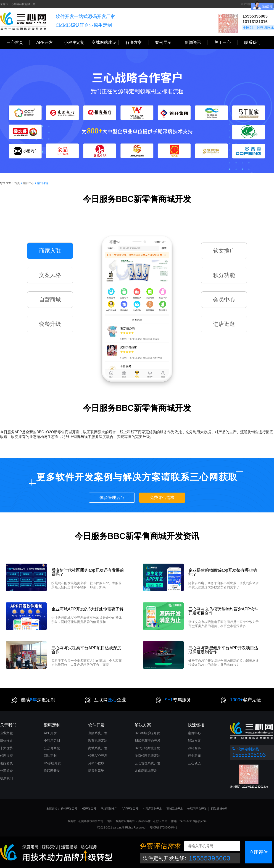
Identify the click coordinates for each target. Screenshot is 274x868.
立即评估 (258, 852)
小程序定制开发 (152, 809)
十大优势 (6, 748)
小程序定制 (76, 42)
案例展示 (167, 42)
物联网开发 (52, 771)
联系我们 (256, 42)
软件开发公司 (69, 809)
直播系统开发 (98, 733)
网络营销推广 (109, 809)
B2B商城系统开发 (147, 733)
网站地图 (246, 4)
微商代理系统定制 (148, 756)
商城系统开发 (98, 748)
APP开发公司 (130, 809)
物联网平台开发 (197, 809)
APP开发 (48, 42)
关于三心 (226, 42)
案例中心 (29, 183)
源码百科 (194, 748)
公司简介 (6, 771)
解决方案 (194, 741)
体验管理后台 (112, 498)
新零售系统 (96, 771)
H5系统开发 (52, 763)
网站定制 (50, 756)
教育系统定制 (98, 741)
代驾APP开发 (98, 756)
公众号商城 (52, 748)
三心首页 (18, 42)
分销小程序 (96, 763)
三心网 (23, 22)
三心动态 (194, 763)
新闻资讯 (196, 42)
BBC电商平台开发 (148, 741)
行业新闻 (194, 756)
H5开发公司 (89, 809)
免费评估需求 (162, 498)
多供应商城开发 (146, 771)
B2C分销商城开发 (147, 748)
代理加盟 (6, 756)
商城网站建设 (105, 42)
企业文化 (6, 733)
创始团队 (6, 763)
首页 (17, 183)
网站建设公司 (219, 809)
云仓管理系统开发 (148, 763)
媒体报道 (6, 741)
